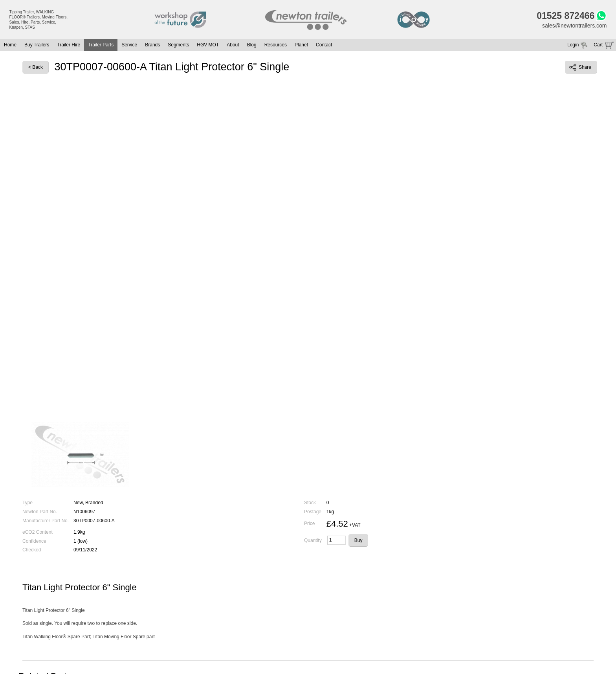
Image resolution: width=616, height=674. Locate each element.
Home (10, 45)
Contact (324, 45)
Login (573, 45)
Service (129, 45)
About (233, 45)
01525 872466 (566, 16)
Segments (178, 45)
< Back (36, 67)
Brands (152, 45)
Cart (598, 45)
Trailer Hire (69, 45)
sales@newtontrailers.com (574, 26)
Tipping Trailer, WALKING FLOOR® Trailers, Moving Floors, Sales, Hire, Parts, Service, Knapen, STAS (39, 20)
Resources (276, 45)
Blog (252, 45)
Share (580, 67)
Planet (301, 45)
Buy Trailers (37, 45)
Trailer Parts (101, 45)
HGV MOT (208, 45)
